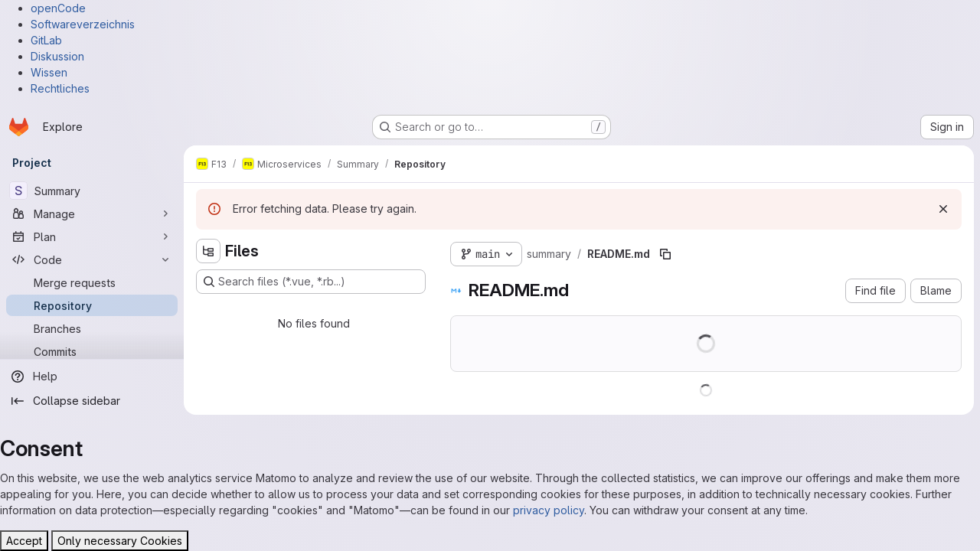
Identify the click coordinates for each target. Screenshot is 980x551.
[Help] (92, 377)
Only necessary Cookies (120, 541)
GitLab (46, 40)
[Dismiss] (943, 209)
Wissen (49, 72)
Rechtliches (60, 88)
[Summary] (92, 191)
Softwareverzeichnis (83, 24)
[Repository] (92, 305)
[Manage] (92, 214)
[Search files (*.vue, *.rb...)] (311, 282)
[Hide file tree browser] (208, 251)
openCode (58, 8)
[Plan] (92, 236)
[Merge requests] (92, 282)
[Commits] (92, 351)
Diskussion (57, 56)
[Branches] (92, 328)
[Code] (92, 259)
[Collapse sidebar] (92, 401)
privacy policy (549, 510)
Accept (24, 541)
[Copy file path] (665, 254)
